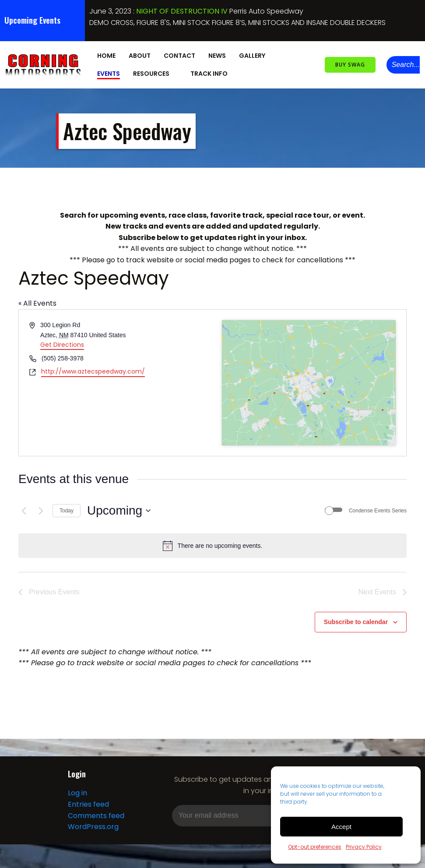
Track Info (176, 72)
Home (105, 54)
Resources (118, 72)
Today (67, 508)
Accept (341, 827)
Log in (77, 792)
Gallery (255, 54)
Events (296, 54)
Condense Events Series (378, 508)
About (138, 54)
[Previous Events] (24, 508)
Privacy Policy (364, 847)
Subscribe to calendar (356, 619)
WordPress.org (93, 825)
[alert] (212, 543)
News (216, 54)
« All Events (37, 301)
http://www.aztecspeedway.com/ (93, 369)
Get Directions (62, 342)
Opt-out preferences (315, 847)
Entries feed (88, 803)
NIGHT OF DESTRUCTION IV (182, 11)
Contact (178, 54)
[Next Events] (41, 508)
